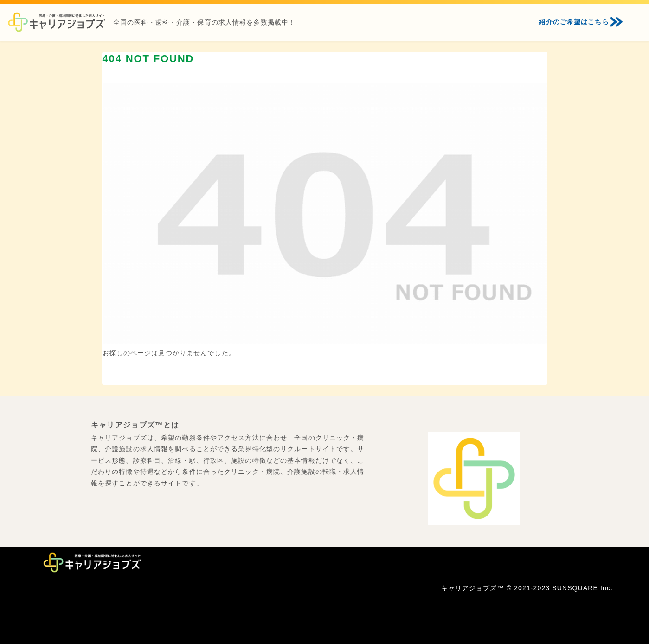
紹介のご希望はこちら (574, 22)
